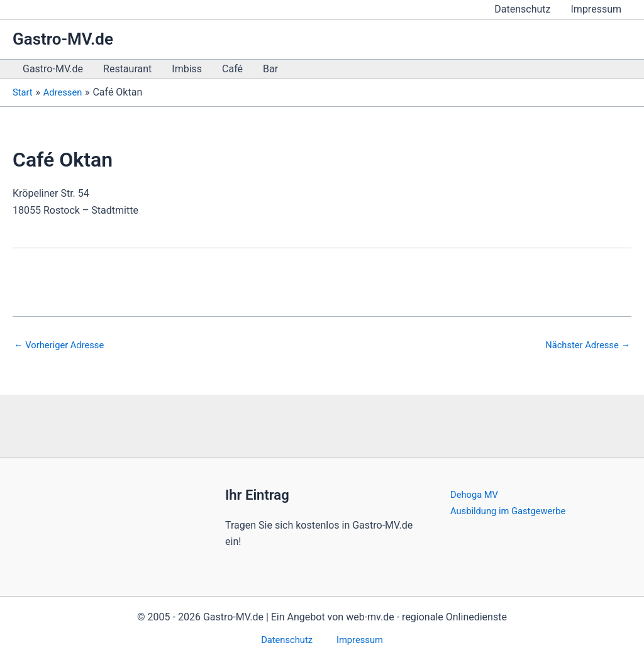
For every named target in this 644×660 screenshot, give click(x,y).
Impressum (597, 9)
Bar (270, 69)
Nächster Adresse (584, 345)
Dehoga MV (476, 493)
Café (232, 69)
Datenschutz (522, 9)
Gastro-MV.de (63, 39)
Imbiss (187, 69)
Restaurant (127, 69)
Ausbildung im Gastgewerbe (513, 509)
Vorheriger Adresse (63, 345)
